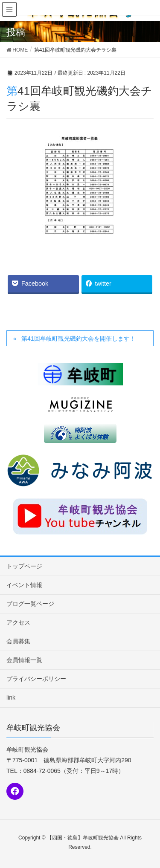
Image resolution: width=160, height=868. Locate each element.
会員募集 (18, 641)
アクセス (18, 622)
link (11, 697)
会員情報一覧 (24, 660)
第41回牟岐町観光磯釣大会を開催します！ (79, 339)
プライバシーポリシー (36, 679)
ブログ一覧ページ (30, 604)
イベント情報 (24, 585)
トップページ (24, 566)
